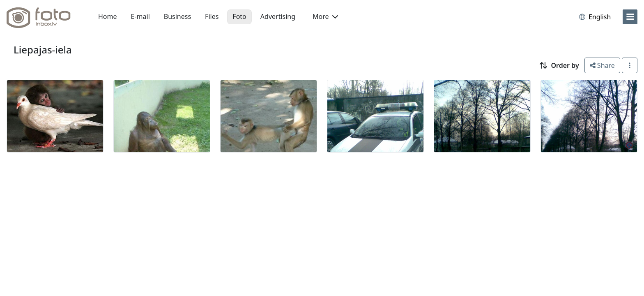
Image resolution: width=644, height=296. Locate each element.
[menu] (630, 17)
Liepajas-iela (43, 50)
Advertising (278, 16)
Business (177, 16)
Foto (239, 16)
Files (212, 16)
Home (108, 16)
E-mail (140, 16)
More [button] (325, 16)
